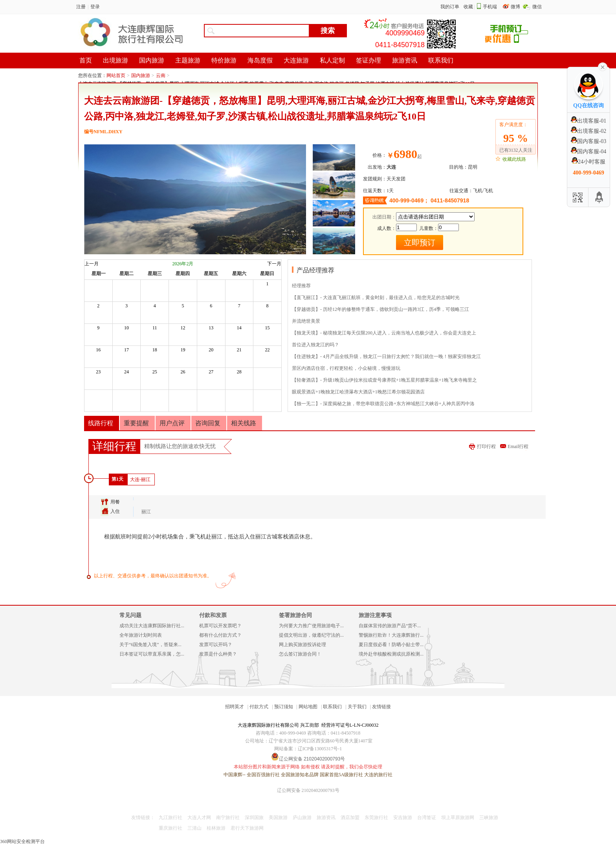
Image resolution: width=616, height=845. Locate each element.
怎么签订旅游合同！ (300, 654)
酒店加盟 (350, 817)
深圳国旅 (254, 817)
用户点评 (172, 423)
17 (126, 350)
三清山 (194, 828)
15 (268, 328)
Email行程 (518, 446)
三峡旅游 (489, 817)
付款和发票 (213, 615)
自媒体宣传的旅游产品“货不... (390, 626)
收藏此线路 (514, 159)
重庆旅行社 (170, 828)
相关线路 (244, 423)
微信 (537, 7)
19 (183, 350)
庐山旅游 (302, 817)
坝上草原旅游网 (458, 817)
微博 (516, 7)
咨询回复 (208, 423)
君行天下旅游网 (247, 828)
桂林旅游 (216, 828)
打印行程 (486, 446)
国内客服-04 (589, 152)
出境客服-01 (589, 121)
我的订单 (450, 7)
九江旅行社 (170, 817)
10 (126, 328)
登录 (95, 7)
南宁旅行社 (228, 817)
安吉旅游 (403, 817)
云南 (161, 75)
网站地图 (308, 707)
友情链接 (381, 707)
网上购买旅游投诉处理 (302, 645)
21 (239, 350)
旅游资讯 (326, 817)
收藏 (468, 7)
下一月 (274, 264)
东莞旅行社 (376, 817)
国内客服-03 (589, 141)
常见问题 (130, 615)
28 (239, 372)
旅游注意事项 (375, 615)
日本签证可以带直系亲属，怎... (152, 654)
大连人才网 (199, 817)
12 (183, 328)
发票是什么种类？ (218, 654)
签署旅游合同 (295, 615)
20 (211, 350)
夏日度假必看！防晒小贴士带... (391, 645)
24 (126, 372)
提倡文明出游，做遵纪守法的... (311, 635)
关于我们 (357, 707)
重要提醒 (136, 423)
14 (239, 328)
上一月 (92, 264)
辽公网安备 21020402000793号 (308, 790)
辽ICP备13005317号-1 (320, 749)
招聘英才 (235, 707)
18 (155, 350)
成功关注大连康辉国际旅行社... (152, 626)
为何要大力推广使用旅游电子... (311, 626)
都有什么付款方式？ (220, 635)
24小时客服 (588, 162)
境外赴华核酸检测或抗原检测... (391, 654)
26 (183, 372)
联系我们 (332, 707)
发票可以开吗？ (216, 645)
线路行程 (101, 423)
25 (155, 372)
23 (98, 372)
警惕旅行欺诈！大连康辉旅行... (391, 635)
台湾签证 (427, 817)
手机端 (490, 7)
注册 (81, 7)
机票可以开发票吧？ (220, 626)
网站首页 (116, 75)
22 (268, 350)
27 (211, 372)
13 (211, 328)
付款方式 (259, 707)
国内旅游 (141, 75)
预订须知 (284, 707)
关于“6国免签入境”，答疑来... (150, 645)
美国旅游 (278, 817)
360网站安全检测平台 (22, 841)
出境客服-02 (589, 131)
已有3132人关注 (516, 150)
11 (155, 328)
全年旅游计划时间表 (141, 635)
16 (98, 350)
